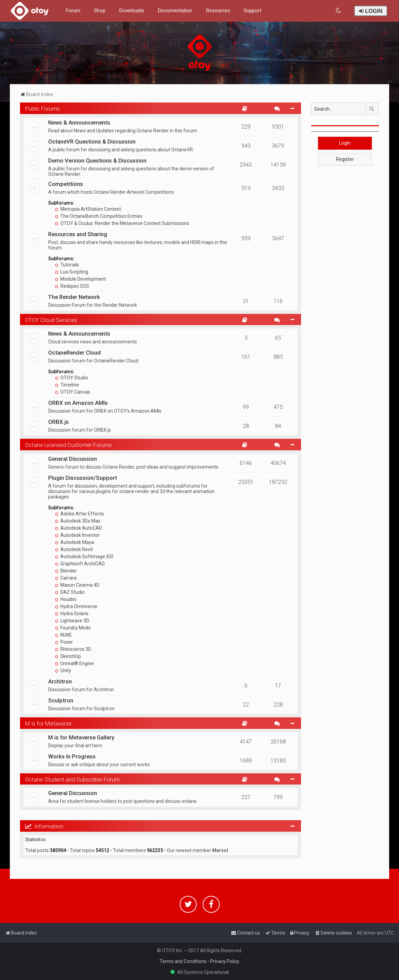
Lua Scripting (72, 272)
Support (253, 11)
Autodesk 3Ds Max (78, 521)
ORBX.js (58, 422)
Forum (73, 11)
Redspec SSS (72, 286)
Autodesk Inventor (77, 535)
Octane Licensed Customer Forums (68, 445)
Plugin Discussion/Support (83, 478)
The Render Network (74, 297)
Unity (63, 671)
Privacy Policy (225, 961)
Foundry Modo (73, 628)
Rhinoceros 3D (73, 649)
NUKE (63, 635)
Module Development (81, 279)
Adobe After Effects (79, 514)
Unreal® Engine (74, 663)
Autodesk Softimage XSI (84, 557)
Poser (64, 642)
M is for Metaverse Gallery (81, 737)
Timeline (67, 385)
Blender (66, 571)
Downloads (132, 11)
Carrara (66, 578)
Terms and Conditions (183, 961)
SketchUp (68, 656)
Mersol (220, 850)
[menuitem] (339, 11)
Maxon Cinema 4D (77, 585)
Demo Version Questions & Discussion (97, 161)
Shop (100, 11)
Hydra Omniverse (76, 606)
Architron (60, 681)
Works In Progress (72, 756)
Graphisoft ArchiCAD (80, 564)
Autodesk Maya (74, 542)
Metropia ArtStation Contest (88, 209)
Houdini (66, 599)
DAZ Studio (70, 592)
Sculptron (61, 700)
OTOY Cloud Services (51, 320)
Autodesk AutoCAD (78, 528)
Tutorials (67, 265)
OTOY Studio (72, 378)
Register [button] (345, 159)
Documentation (175, 11)
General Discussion (73, 459)
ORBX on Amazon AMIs (78, 403)
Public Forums (42, 109)
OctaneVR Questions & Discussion (92, 142)
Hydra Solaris (72, 614)
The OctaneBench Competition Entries (99, 216)
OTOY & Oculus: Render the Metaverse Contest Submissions (122, 223)
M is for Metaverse (48, 723)
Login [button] (345, 143)
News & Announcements (79, 122)
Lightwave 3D (72, 621)
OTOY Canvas (73, 392)
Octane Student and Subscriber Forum (72, 779)
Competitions (66, 184)
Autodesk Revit (74, 549)
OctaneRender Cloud (74, 353)
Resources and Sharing (78, 234)
